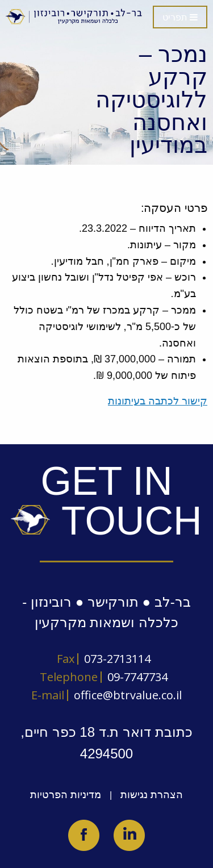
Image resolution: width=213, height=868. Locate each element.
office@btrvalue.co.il (128, 695)
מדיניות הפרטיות (66, 795)
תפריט (180, 17)
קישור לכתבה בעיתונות (158, 401)
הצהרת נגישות (152, 795)
